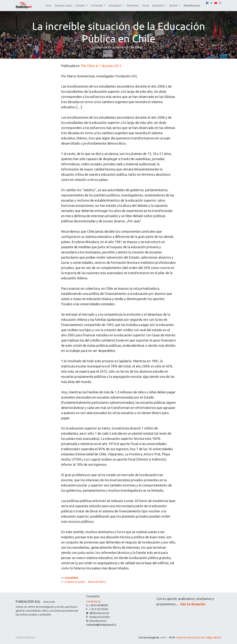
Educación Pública (97, 582)
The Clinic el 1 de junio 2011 (101, 66)
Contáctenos (94, 601)
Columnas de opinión (75, 582)
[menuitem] (49, 6)
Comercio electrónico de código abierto (199, 638)
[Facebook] (207, 3)
